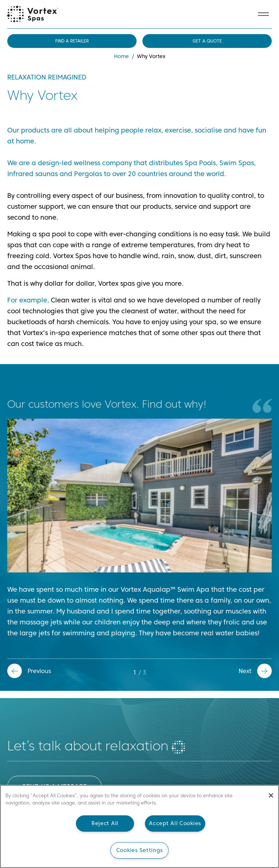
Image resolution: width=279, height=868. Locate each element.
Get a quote (207, 41)
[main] (139, 826)
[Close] (271, 795)
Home (122, 56)
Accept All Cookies (175, 823)
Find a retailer (72, 41)
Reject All (105, 823)
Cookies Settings (140, 850)
